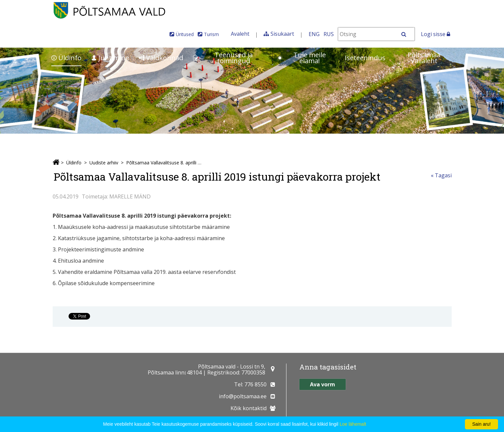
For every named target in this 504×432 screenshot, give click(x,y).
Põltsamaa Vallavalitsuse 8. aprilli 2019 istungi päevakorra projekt (165, 163)
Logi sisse (435, 34)
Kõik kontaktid (249, 408)
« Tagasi (441, 175)
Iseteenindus (365, 58)
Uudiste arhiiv (104, 163)
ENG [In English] (314, 34)
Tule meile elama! (302, 58)
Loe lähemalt (353, 424)
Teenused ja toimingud (223, 58)
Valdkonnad (161, 58)
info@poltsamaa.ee (243, 396)
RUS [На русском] (329, 34)
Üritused (185, 34)
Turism (211, 34)
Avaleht (240, 34)
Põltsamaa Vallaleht (424, 58)
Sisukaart (282, 34)
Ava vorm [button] (323, 384)
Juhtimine (110, 58)
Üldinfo (66, 58)
